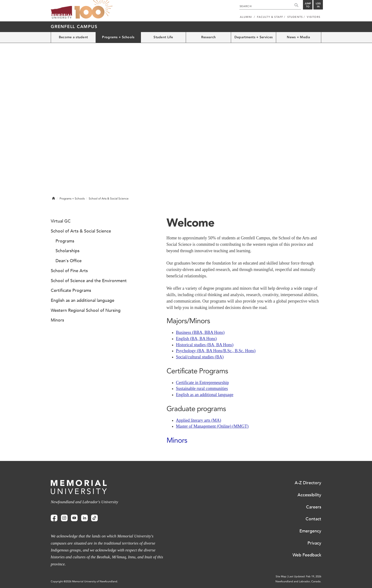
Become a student (73, 37)
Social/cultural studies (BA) (200, 357)
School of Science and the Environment (89, 281)
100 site (93, 9)
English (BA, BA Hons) (196, 339)
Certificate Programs (71, 290)
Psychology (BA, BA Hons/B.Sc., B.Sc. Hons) (216, 351)
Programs (65, 241)
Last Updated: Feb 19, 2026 (305, 576)
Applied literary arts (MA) (199, 420)
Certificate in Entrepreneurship (202, 383)
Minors (177, 440)
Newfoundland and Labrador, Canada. (298, 581)
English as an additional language (205, 395)
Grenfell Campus (74, 27)
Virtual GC (61, 221)
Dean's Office (69, 261)
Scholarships (67, 251)
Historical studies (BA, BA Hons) (205, 345)
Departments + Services (253, 37)
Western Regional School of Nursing (86, 310)
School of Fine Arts (69, 271)
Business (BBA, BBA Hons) (200, 332)
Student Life (163, 37)
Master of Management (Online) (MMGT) (212, 426)
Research (208, 37)
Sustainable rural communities (202, 389)
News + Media (298, 37)
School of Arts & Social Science (81, 231)
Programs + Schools (118, 37)
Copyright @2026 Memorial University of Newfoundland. (84, 581)
